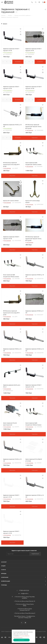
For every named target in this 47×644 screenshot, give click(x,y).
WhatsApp (25, 623)
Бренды (4, 573)
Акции (3, 566)
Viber (22, 623)
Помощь (4, 585)
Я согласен (21, 640)
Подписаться (35, 554)
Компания (5, 577)
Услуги (4, 570)
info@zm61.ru (25, 593)
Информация (6, 581)
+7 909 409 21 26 (24, 591)
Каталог (4, 562)
